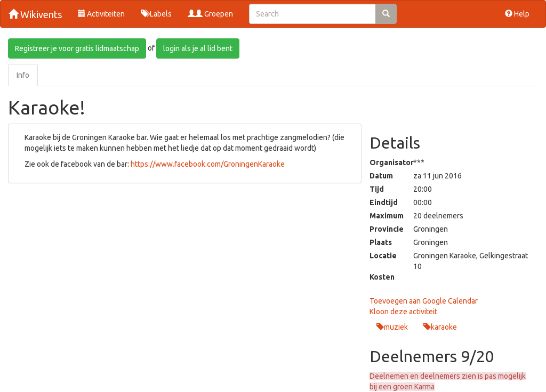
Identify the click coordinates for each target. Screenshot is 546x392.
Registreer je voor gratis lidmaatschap (77, 48)
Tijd (377, 189)
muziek (396, 327)
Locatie (383, 256)
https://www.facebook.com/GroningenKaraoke (208, 164)
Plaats (381, 242)
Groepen (210, 14)
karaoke (444, 327)
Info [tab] (23, 75)
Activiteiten (101, 14)
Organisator (384, 162)
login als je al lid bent (198, 48)
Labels (156, 14)
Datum (381, 176)
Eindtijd (384, 202)
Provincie (384, 229)
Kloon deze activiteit (403, 312)
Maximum (384, 216)
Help (517, 14)
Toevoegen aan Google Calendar (424, 301)
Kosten (382, 277)
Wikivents (35, 14)
